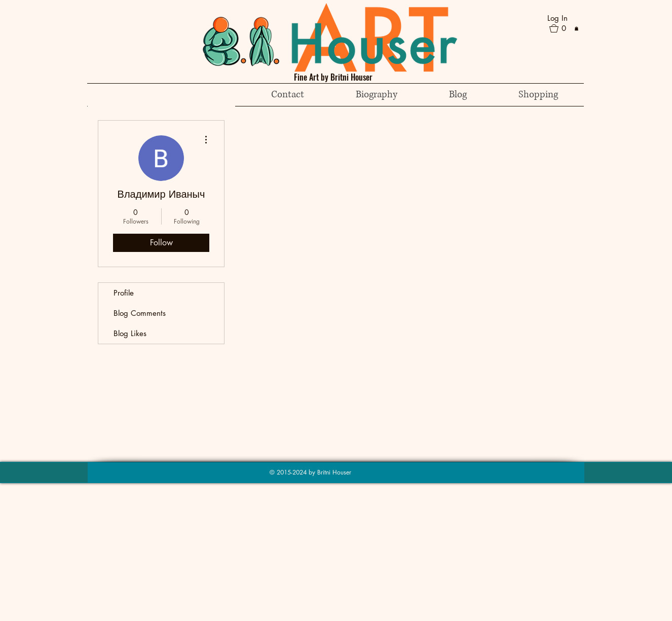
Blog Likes (130, 333)
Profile (124, 293)
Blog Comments (140, 313)
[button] (562, 28)
